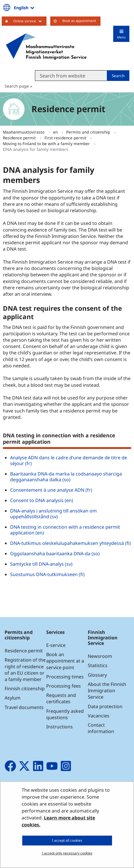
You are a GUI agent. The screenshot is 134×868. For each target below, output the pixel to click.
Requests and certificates (61, 698)
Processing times (65, 677)
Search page (17, 86)
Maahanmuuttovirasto (24, 132)
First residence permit (66, 138)
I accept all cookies (67, 840)
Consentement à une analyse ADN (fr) (51, 490)
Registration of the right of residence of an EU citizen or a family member (25, 670)
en (56, 132)
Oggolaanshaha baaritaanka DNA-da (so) (55, 554)
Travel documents (24, 707)
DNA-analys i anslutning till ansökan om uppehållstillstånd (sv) (53, 514)
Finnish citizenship (25, 689)
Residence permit (20, 138)
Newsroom (100, 656)
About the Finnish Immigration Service (107, 691)
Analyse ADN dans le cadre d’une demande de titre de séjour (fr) (69, 460)
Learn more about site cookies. (58, 821)
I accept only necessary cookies (67, 853)
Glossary (97, 675)
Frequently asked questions (65, 714)
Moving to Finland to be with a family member (47, 144)
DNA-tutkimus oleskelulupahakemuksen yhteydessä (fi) (70, 543)
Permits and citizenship (89, 132)
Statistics (98, 665)
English (25, 8)
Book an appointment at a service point (65, 661)
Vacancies (99, 716)
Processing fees (64, 686)
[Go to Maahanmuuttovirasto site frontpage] (46, 47)
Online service (30, 21)
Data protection (105, 706)
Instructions (59, 727)
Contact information (101, 728)
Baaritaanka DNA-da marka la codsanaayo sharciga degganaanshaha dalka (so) (66, 477)
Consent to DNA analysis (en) (42, 500)
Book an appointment (79, 21)
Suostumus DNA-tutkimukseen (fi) (47, 574)
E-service (56, 645)
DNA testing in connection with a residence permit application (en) (65, 530)
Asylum (13, 698)
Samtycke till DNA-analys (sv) (41, 564)
